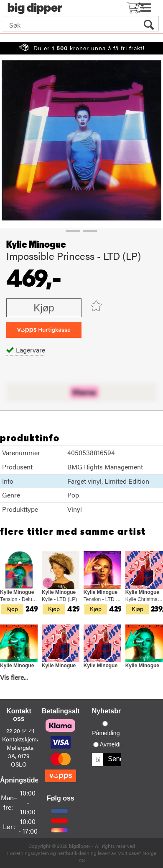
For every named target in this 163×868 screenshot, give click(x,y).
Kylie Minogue (36, 245)
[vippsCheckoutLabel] (44, 330)
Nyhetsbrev (110, 711)
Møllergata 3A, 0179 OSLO (20, 756)
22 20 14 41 (20, 731)
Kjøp (44, 308)
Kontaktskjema (21, 739)
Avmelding (113, 744)
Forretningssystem (28, 853)
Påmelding (106, 733)
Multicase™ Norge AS (117, 856)
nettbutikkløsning (77, 853)
